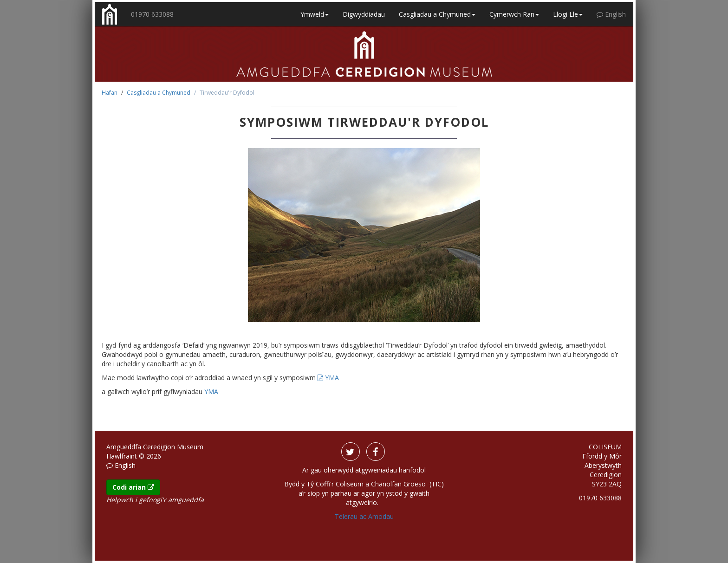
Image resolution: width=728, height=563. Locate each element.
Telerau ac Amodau (364, 516)
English (611, 14)
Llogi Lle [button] (568, 14)
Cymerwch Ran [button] (514, 14)
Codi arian (133, 487)
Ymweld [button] (315, 14)
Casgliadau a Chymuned (159, 93)
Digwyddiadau (364, 14)
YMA (328, 378)
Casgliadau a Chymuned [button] (437, 14)
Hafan (110, 93)
